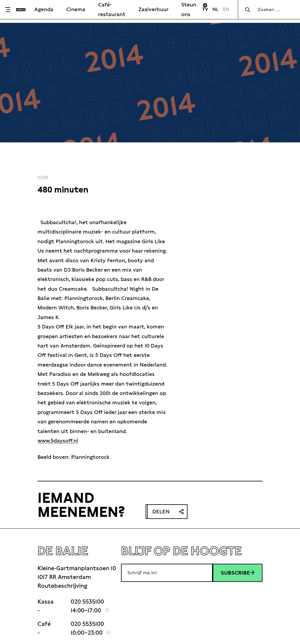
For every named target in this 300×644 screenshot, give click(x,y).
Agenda (44, 9)
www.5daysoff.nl (58, 441)
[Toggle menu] (10, 10)
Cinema (76, 9)
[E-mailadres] (167, 573)
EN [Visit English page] (226, 9)
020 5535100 (87, 602)
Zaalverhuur (153, 9)
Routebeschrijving (62, 586)
